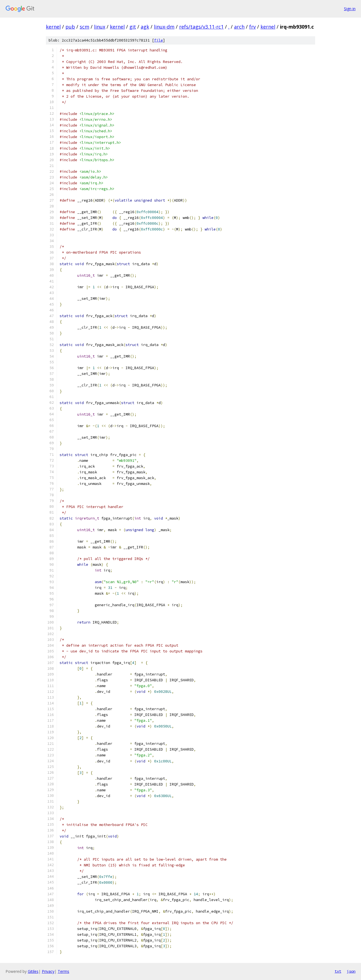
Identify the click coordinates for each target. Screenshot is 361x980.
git (133, 27)
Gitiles (33, 971)
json (351, 971)
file (159, 40)
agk (145, 27)
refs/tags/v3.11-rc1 (201, 27)
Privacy (48, 971)
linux (100, 27)
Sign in (350, 9)
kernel (53, 27)
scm (84, 27)
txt (338, 971)
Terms (63, 971)
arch (239, 27)
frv (252, 27)
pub (70, 27)
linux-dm (164, 27)
